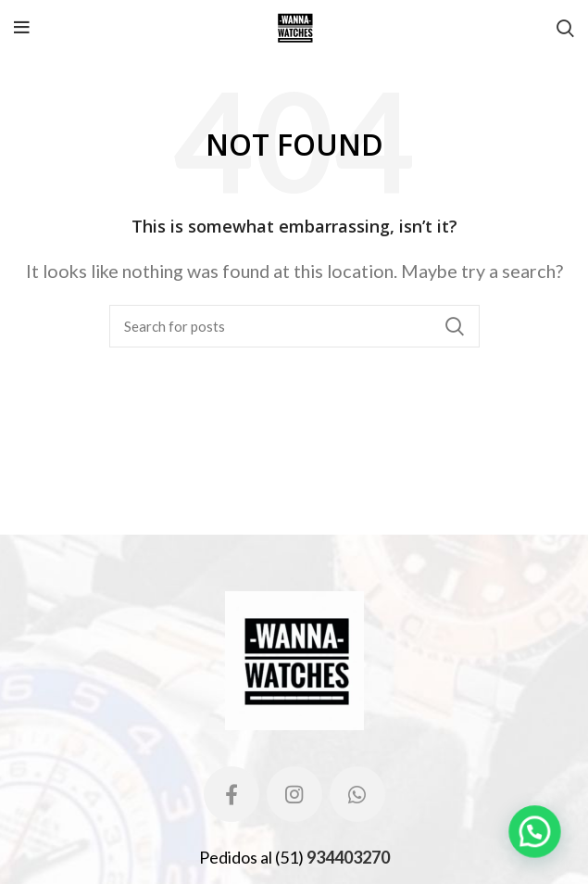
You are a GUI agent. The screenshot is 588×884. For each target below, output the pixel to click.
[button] (537, 839)
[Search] (294, 326)
